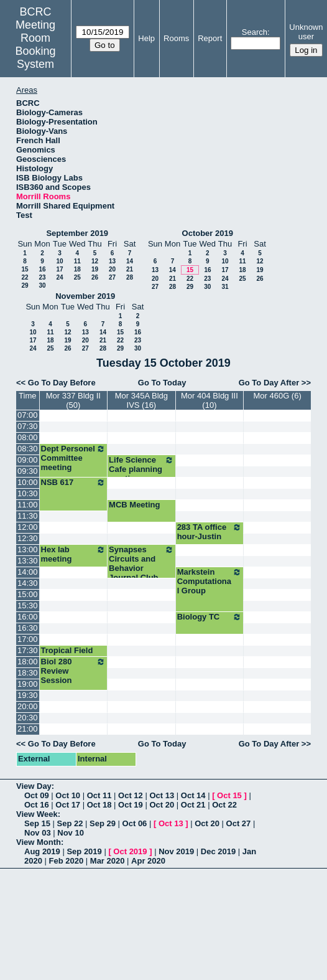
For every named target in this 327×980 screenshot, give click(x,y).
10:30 (28, 493)
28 (130, 277)
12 (95, 261)
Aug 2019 (42, 851)
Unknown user (306, 32)
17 (59, 269)
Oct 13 (162, 795)
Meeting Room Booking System (36, 45)
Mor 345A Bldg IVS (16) (141, 400)
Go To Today (162, 383)
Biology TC (210, 617)
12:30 (28, 538)
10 (59, 261)
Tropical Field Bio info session (72, 655)
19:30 (28, 695)
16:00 (28, 617)
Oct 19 (131, 805)
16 (42, 269)
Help (146, 38)
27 (112, 277)
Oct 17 (68, 805)
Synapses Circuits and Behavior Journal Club (141, 563)
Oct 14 (193, 795)
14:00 (28, 572)
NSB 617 (74, 483)
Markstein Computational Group (210, 581)
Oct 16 (37, 805)
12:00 (28, 527)
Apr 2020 (148, 861)
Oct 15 (229, 795)
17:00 (28, 639)
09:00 (28, 460)
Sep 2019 (84, 851)
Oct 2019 (130, 851)
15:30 (28, 605)
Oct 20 (162, 805)
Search (255, 32)
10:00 (28, 482)
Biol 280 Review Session (74, 671)
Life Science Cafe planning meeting (141, 469)
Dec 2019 (218, 851)
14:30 (28, 583)
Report (210, 38)
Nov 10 (71, 833)
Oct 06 (135, 823)
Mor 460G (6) (277, 396)
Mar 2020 (108, 861)
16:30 (28, 628)
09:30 (28, 471)
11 (77, 261)
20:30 (28, 718)
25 (77, 277)
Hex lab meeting (74, 554)
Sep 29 (103, 823)
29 (25, 285)
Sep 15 (37, 823)
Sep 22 (70, 823)
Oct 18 (99, 805)
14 (130, 261)
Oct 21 (193, 805)
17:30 (28, 650)
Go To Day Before (62, 383)
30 (42, 285)
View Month (39, 842)
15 (25, 269)
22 (25, 277)
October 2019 (208, 233)
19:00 (28, 684)
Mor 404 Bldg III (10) (210, 400)
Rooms (176, 38)
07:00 (28, 415)
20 (112, 269)
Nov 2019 (176, 851)
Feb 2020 (67, 861)
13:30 (28, 561)
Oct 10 (68, 795)
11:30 (28, 516)
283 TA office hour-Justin (210, 532)
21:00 (28, 729)
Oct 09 (37, 795)
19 (95, 269)
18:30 (28, 673)
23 (42, 277)
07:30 (28, 426)
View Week (37, 814)
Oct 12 (131, 795)
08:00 (28, 437)
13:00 (28, 549)
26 (95, 277)
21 (130, 269)
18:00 (28, 662)
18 (77, 269)
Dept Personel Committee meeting (74, 458)
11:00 (28, 505)
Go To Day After (269, 383)
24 (59, 277)
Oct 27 (239, 823)
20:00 (28, 706)
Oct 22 (224, 805)
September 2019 (77, 233)
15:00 (28, 594)
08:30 (28, 449)
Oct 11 (99, 795)
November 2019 (85, 296)
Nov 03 (38, 833)
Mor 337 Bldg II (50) (73, 400)
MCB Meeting (134, 505)
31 (225, 287)
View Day (34, 786)
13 (112, 261)
